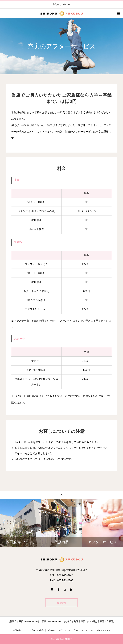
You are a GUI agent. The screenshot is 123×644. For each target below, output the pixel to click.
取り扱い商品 (38, 630)
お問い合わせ (64, 630)
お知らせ (51, 630)
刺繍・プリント (103, 630)
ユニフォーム (87, 630)
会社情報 (61, 603)
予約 (76, 630)
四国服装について (21, 630)
